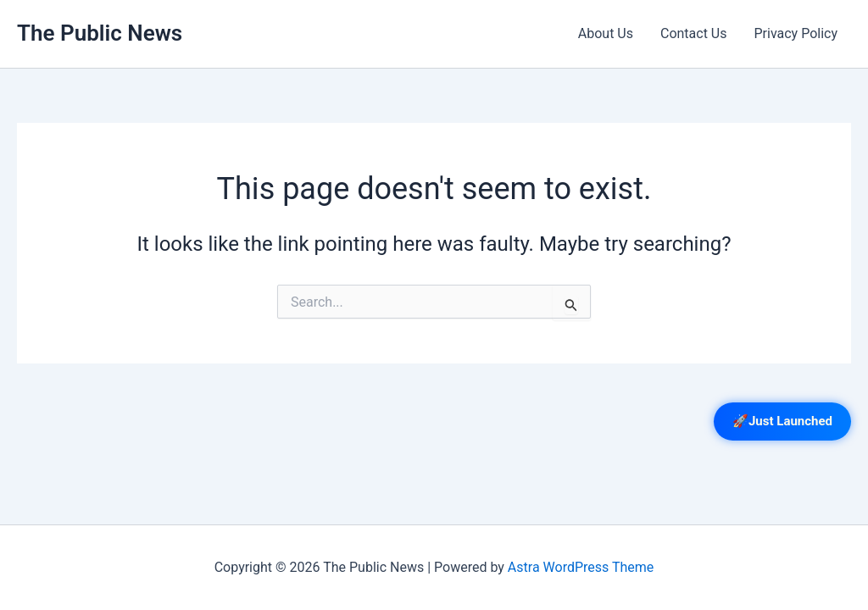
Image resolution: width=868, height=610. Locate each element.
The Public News (100, 33)
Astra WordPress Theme (581, 567)
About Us (606, 33)
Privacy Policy (796, 33)
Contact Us (694, 33)
